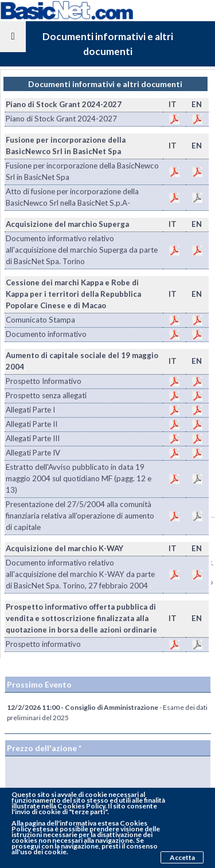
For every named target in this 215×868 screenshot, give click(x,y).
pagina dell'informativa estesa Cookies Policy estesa (79, 826)
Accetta (182, 857)
